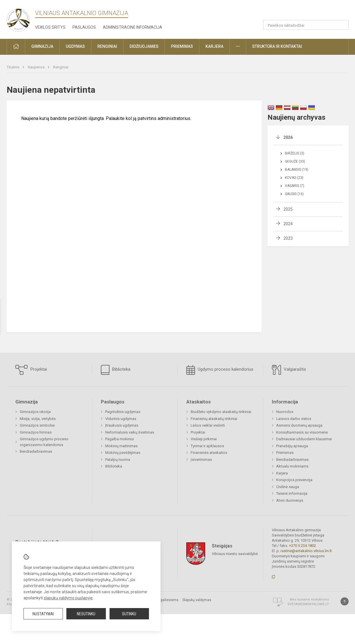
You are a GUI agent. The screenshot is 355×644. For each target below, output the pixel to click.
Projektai (31, 370)
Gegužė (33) (295, 161)
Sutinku (129, 614)
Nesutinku (86, 614)
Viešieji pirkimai (204, 439)
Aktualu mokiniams (292, 466)
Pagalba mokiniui (120, 439)
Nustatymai (43, 614)
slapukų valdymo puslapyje (68, 598)
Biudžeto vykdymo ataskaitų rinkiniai (221, 412)
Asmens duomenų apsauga (299, 425)
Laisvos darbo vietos (294, 419)
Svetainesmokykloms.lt (308, 604)
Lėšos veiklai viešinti (208, 425)
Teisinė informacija (292, 493)
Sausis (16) (294, 194)
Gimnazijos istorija (35, 412)
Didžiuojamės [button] (144, 46)
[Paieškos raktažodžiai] (306, 25)
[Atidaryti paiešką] (342, 25)
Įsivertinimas (201, 460)
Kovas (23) (294, 178)
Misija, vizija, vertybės (38, 419)
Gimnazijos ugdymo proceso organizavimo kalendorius (44, 442)
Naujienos (37, 67)
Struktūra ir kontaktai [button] (277, 46)
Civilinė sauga (288, 487)
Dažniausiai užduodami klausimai (304, 439)
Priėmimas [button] (182, 46)
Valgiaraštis (289, 370)
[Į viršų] (345, 601)
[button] (320, 12)
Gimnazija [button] (42, 46)
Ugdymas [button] (75, 46)
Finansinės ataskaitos (209, 453)
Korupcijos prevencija (294, 480)
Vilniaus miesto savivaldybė (235, 553)
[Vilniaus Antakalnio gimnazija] (18, 18)
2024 (288, 224)
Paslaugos (84, 27)
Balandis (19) (297, 170)
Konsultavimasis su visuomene (302, 432)
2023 (288, 238)
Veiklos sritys (50, 27)
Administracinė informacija (133, 27)
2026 (288, 137)
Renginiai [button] (107, 46)
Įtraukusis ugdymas (122, 425)
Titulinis (13, 67)
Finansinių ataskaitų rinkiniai (214, 419)
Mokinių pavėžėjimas (123, 453)
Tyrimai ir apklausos (207, 446)
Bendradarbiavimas (36, 451)
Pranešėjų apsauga (292, 446)
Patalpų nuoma (118, 460)
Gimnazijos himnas (36, 432)
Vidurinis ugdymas (121, 419)
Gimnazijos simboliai (37, 425)
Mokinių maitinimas (121, 446)
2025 (288, 209)
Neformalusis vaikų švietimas (130, 432)
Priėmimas (285, 453)
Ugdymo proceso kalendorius (220, 370)
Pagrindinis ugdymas (123, 412)
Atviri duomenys (290, 500)
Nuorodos (285, 412)
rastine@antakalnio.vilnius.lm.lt (306, 551)
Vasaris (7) (295, 186)
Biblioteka (116, 370)
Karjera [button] (214, 46)
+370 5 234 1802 (302, 546)
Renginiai (61, 67)
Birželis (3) (295, 153)
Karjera (282, 473)
